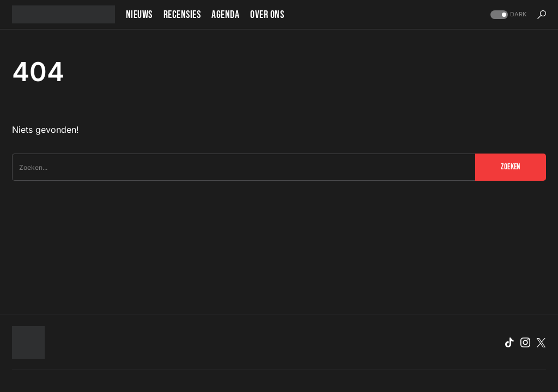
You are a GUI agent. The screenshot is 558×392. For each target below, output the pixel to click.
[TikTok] (510, 342)
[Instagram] (525, 342)
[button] (507, 14)
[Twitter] (541, 342)
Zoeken (510, 167)
